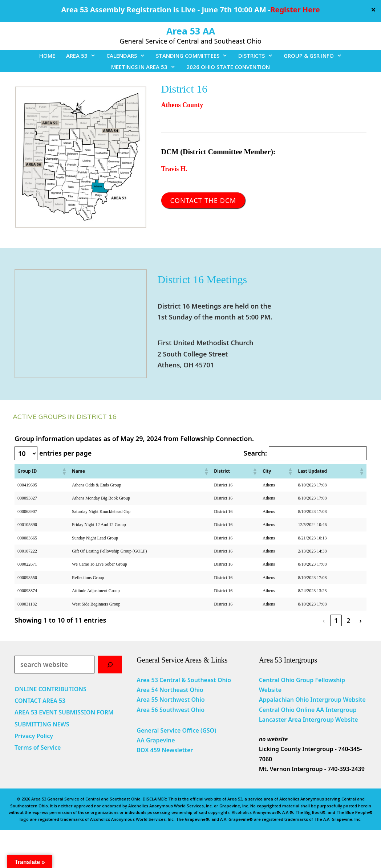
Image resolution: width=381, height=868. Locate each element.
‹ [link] (324, 620)
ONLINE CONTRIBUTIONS (50, 689)
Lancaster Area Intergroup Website (309, 720)
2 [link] (348, 620)
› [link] (361, 620)
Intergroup (341, 710)
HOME (47, 56)
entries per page (65, 453)
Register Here (295, 10)
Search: (255, 453)
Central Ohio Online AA (292, 710)
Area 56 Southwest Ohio (171, 710)
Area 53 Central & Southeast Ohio (184, 680)
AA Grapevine (156, 740)
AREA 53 (84, 56)
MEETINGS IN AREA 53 (146, 67)
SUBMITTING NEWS (42, 724)
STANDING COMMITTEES (194, 56)
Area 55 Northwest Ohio (171, 700)
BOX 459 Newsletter (165, 750)
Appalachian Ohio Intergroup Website (312, 700)
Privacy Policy (34, 736)
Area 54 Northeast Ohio (170, 690)
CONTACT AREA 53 (40, 701)
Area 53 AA (191, 31)
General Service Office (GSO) (176, 730)
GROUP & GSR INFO (315, 56)
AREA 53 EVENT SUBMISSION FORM (64, 712)
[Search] (110, 665)
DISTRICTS (258, 56)
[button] (64, 471)
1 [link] (336, 620)
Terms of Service (38, 747)
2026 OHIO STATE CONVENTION (228, 67)
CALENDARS (128, 56)
